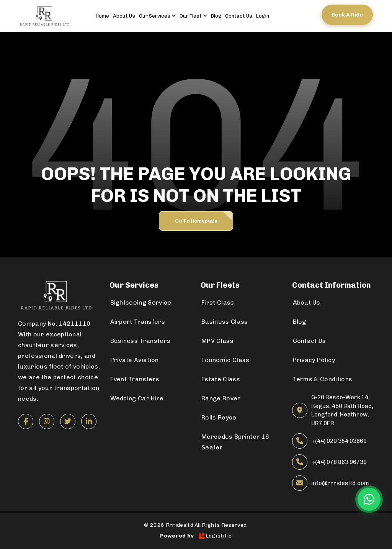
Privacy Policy (314, 360)
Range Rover (221, 398)
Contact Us (310, 341)
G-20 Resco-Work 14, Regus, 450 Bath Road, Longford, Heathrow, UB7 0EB (342, 410)
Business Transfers (140, 341)
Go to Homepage (196, 221)
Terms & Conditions (323, 379)
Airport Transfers (138, 322)
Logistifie (215, 536)
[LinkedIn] (89, 421)
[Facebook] (26, 421)
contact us (239, 16)
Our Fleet (193, 16)
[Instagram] (47, 421)
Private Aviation (135, 360)
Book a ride (347, 15)
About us (124, 16)
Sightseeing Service (141, 302)
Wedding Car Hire (137, 398)
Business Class (225, 322)
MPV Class (217, 341)
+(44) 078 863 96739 (339, 462)
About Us (307, 302)
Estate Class (221, 379)
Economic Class (225, 360)
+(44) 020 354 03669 (339, 441)
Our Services (157, 16)
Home (102, 16)
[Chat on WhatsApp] (369, 499)
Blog (216, 16)
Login (263, 16)
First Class (218, 302)
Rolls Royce (219, 417)
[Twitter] (68, 421)
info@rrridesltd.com (340, 483)
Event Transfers (135, 379)
